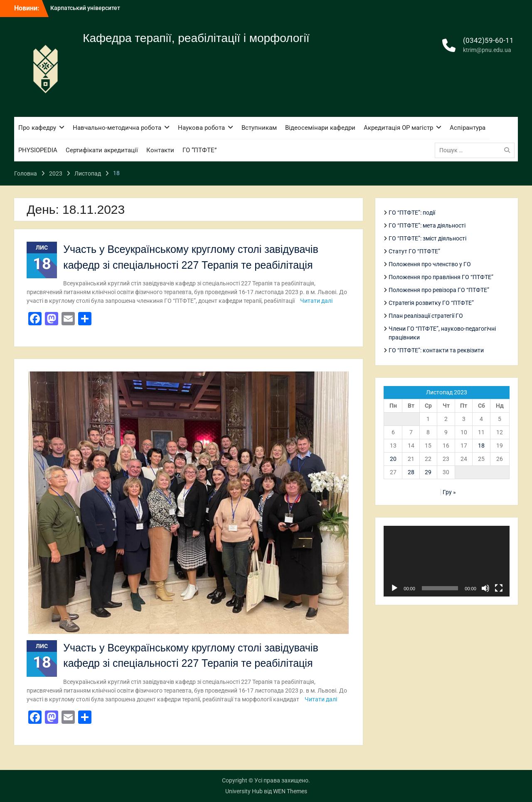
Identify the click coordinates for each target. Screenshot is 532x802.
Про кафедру (37, 128)
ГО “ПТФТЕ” (199, 150)
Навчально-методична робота (117, 128)
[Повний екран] (499, 588)
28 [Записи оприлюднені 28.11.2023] (411, 472)
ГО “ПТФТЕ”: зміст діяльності (427, 238)
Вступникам (259, 128)
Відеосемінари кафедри (320, 128)
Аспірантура (468, 128)
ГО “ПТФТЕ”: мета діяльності (427, 225)
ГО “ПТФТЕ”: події (412, 213)
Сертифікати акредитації (102, 150)
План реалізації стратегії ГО (426, 316)
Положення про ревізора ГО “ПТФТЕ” (439, 290)
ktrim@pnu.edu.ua (487, 50)
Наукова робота (201, 128)
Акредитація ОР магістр (398, 128)
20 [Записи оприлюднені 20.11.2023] (393, 459)
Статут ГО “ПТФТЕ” (414, 251)
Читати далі (316, 301)
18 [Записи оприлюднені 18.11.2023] (481, 446)
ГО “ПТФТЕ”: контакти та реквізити (436, 350)
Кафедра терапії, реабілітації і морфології (196, 38)
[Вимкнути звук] (485, 588)
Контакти (160, 150)
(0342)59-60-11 (488, 40)
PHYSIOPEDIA (38, 150)
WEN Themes (290, 791)
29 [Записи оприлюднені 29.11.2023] (428, 472)
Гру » (449, 492)
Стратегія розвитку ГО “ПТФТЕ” (431, 303)
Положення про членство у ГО (430, 264)
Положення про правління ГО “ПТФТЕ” (441, 277)
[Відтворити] (394, 588)
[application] (446, 561)
